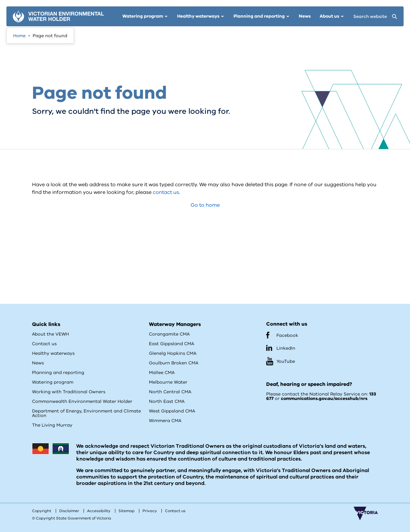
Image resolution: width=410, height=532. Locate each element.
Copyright (42, 511)
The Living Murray (52, 425)
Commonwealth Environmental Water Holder (82, 401)
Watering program (53, 382)
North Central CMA (170, 392)
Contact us (44, 344)
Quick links (46, 324)
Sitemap (127, 511)
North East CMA (167, 401)
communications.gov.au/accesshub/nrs (324, 399)
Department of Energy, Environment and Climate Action (86, 413)
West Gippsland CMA (172, 411)
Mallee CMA (162, 373)
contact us (166, 192)
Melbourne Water (168, 382)
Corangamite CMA (169, 334)
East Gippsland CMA (172, 344)
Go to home (205, 205)
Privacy (150, 511)
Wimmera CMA (165, 421)
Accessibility (99, 511)
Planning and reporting (58, 373)
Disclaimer (69, 511)
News (38, 363)
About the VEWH (50, 334)
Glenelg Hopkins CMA (173, 353)
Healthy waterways (53, 353)
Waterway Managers (175, 324)
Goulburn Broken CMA (174, 363)
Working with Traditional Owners (69, 392)
